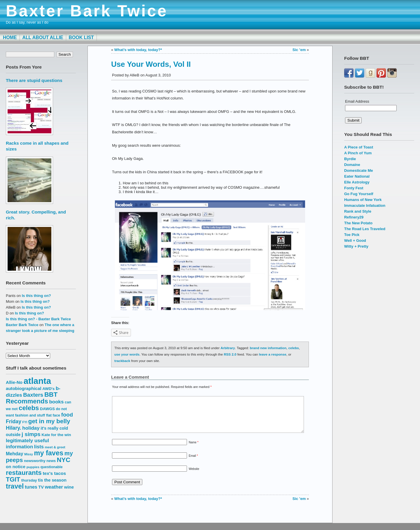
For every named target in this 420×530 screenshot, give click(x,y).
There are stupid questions (34, 80)
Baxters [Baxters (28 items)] (33, 395)
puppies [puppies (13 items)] (33, 467)
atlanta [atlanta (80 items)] (37, 381)
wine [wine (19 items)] (69, 487)
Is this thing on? (36, 296)
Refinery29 (354, 217)
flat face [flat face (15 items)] (53, 415)
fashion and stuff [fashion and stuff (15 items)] (30, 415)
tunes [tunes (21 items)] (31, 487)
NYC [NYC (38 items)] (64, 460)
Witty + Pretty (356, 246)
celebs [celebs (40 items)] (29, 408)
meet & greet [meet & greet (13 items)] (55, 447)
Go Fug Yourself (359, 194)
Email (193, 463)
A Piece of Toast (359, 147)
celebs (294, 348)
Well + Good (355, 240)
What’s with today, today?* (138, 50)
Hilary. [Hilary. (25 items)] (14, 428)
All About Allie (43, 37)
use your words (127, 354)
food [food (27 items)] (67, 415)
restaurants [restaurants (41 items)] (24, 473)
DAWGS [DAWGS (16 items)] (47, 409)
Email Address (357, 101)
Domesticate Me (359, 170)
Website (194, 476)
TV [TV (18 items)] (41, 487)
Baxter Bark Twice (87, 11)
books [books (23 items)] (57, 402)
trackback (122, 361)
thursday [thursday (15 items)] (29, 480)
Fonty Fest (354, 188)
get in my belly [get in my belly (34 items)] (49, 421)
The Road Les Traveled (365, 229)
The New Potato (358, 223)
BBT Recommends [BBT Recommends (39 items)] (32, 398)
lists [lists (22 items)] (39, 447)
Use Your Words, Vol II (151, 64)
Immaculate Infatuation (365, 205)
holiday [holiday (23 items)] (31, 428)
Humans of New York (363, 200)
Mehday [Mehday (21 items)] (15, 454)
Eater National (357, 176)
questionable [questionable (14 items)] (52, 467)
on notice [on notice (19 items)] (16, 467)
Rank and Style (358, 211)
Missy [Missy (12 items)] (29, 454)
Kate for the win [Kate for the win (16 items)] (56, 435)
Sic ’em (299, 50)
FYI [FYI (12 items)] (25, 422)
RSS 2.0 (230, 354)
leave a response (273, 354)
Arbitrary (228, 348)
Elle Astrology (357, 182)
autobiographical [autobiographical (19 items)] (24, 388)
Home (10, 37)
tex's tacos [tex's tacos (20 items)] (54, 473)
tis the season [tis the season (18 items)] (52, 480)
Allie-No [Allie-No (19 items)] (14, 382)
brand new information (268, 348)
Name (194, 449)
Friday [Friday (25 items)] (14, 421)
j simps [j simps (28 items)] (31, 434)
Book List (81, 37)
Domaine (352, 165)
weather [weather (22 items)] (54, 487)
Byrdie (350, 159)
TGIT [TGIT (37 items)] (13, 479)
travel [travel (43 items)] (15, 486)
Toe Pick (352, 235)
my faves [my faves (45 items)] (49, 453)
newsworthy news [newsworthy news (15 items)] (40, 461)
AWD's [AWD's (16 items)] (48, 389)
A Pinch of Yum (358, 153)
